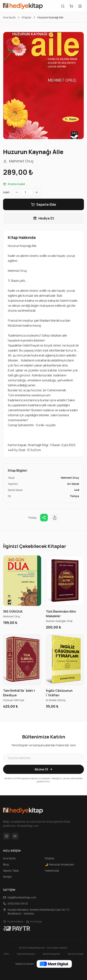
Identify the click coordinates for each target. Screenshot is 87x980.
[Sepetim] (71, 6)
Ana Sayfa (9, 17)
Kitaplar (27, 17)
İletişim (7, 877)
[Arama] (63, 6)
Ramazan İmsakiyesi (59, 864)
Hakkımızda (52, 871)
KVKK (6, 954)
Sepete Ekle (43, 204)
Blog (6, 864)
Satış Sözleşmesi (51, 954)
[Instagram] (7, 836)
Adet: (7, 192)
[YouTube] (15, 836)
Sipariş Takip (11, 871)
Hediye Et (44, 218)
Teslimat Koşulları (26, 954)
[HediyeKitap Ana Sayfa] (23, 6)
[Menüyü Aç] (80, 6)
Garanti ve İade (76, 954)
